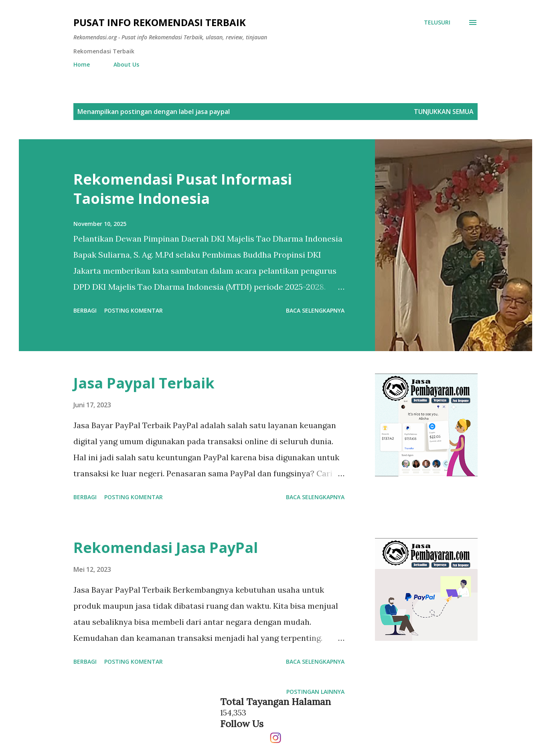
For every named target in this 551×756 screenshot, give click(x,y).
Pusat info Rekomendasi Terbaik (160, 22)
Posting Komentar (134, 310)
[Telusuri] (437, 22)
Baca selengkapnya (315, 310)
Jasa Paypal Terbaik (144, 383)
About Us (126, 64)
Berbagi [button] (85, 310)
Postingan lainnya (315, 692)
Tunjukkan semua (444, 112)
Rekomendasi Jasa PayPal (166, 548)
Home (82, 64)
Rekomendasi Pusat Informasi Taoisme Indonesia (183, 189)
